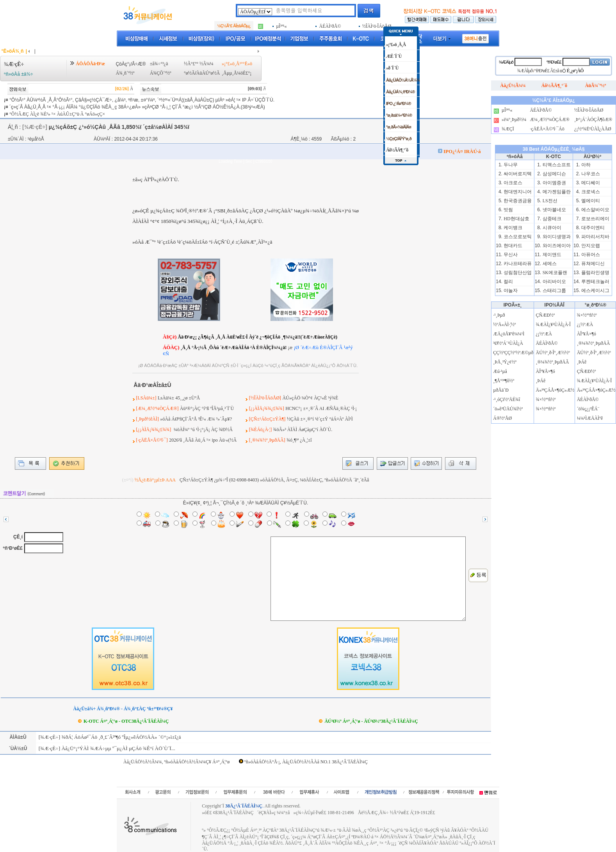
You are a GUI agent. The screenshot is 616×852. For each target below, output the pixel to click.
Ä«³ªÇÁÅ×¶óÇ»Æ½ (555, 390)
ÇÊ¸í (18, 537)
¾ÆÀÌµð (506, 62)
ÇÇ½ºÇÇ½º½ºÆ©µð (513, 353)
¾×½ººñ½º (546, 399)
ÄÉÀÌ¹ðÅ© (547, 343)
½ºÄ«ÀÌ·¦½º (504, 324)
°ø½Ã (189, 73)
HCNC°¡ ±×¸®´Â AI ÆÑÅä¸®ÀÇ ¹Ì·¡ (321, 408)
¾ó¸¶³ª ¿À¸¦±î (299, 440)
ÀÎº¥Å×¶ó (546, 371)
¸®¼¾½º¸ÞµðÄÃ (553, 362)
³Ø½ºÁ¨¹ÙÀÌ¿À (508, 343)
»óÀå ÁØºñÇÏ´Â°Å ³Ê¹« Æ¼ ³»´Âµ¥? (196, 419)
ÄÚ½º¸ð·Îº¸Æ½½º (553, 353)
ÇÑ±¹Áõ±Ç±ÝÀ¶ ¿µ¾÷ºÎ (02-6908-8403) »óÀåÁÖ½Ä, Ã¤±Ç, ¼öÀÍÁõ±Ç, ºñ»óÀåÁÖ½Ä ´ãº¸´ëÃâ (274, 480)
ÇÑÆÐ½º (546, 315)
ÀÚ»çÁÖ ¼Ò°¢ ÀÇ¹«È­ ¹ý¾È (310, 398)
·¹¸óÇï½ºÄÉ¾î (507, 399)
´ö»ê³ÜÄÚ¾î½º (508, 409)
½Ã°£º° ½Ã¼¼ (199, 64)
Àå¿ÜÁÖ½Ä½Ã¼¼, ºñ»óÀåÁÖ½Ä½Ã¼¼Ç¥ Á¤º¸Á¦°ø (176, 762)
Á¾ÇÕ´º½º (161, 73)
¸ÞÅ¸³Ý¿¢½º (505, 362)
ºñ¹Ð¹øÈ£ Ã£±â (547, 71)
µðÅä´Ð (501, 390)
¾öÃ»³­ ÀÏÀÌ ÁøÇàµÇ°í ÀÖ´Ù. (303, 430)
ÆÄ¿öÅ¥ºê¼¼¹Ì (509, 334)
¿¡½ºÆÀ (544, 334)
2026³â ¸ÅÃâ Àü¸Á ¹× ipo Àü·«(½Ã (203, 440)
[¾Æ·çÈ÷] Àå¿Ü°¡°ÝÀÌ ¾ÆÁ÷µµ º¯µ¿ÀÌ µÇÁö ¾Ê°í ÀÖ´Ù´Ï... (106, 748)
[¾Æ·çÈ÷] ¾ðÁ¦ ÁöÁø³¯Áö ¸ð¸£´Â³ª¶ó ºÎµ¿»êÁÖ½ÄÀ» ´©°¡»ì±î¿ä (109, 737)
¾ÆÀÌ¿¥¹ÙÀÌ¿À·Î (554, 324)
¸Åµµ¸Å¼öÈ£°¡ (237, 73)
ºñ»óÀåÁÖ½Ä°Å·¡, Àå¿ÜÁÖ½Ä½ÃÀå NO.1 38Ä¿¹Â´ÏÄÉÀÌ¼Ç (306, 762)
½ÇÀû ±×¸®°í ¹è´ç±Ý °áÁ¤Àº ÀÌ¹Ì (320, 419)
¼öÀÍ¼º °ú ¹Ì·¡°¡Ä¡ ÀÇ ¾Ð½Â (203, 430)
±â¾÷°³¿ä (159, 64)
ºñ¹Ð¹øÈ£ (13, 548)
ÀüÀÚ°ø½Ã (208, 73)
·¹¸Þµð (499, 315)
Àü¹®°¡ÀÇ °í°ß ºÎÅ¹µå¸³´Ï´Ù (207, 408)
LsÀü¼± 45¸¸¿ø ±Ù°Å (179, 398)
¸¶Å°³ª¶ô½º (504, 381)
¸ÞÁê (541, 381)
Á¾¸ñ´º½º (125, 73)
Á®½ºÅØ (502, 418)
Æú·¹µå (500, 371)
